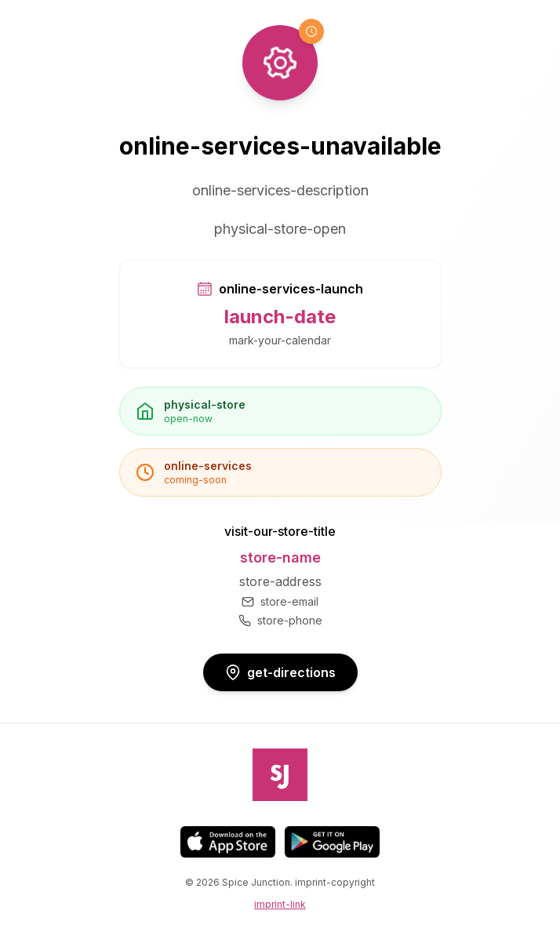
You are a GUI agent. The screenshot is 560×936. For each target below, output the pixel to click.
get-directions (280, 672)
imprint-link (280, 904)
